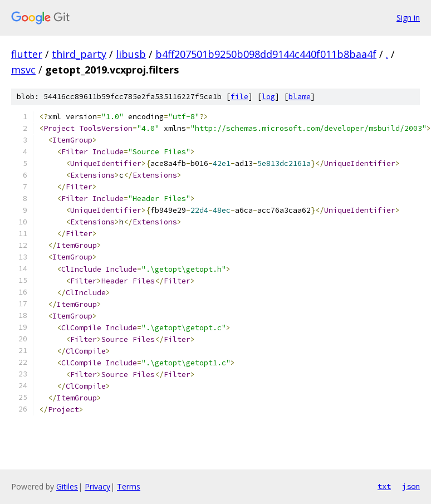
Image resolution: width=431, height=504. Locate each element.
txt (384, 486)
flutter (27, 54)
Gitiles (67, 486)
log (268, 97)
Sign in (408, 18)
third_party (79, 54)
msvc (23, 70)
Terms (129, 486)
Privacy (97, 486)
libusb (131, 54)
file (239, 97)
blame (300, 97)
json (411, 486)
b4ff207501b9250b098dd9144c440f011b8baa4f (266, 54)
